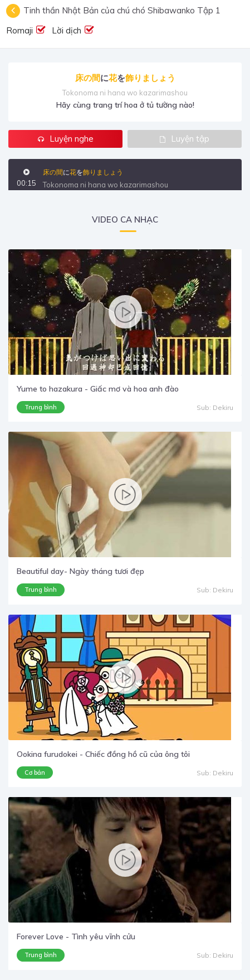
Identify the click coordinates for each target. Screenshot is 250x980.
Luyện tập (185, 139)
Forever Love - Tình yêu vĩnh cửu (76, 936)
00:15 (26, 183)
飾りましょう (150, 78)
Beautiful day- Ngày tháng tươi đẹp (80, 571)
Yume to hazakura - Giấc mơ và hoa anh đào (98, 389)
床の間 (88, 78)
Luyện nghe (66, 139)
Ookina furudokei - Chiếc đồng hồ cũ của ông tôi (103, 754)
